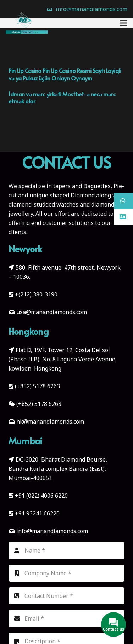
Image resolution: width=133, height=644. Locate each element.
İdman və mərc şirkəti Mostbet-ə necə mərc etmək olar (62, 98)
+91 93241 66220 (37, 513)
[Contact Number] (66, 596)
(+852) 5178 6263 (37, 386)
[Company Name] (66, 573)
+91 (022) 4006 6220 (41, 496)
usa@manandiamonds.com (52, 312)
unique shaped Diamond (62, 195)
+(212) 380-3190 (36, 294)
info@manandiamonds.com (51, 531)
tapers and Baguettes (82, 186)
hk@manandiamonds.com (50, 422)
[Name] (66, 550)
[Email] (66, 618)
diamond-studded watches (43, 204)
